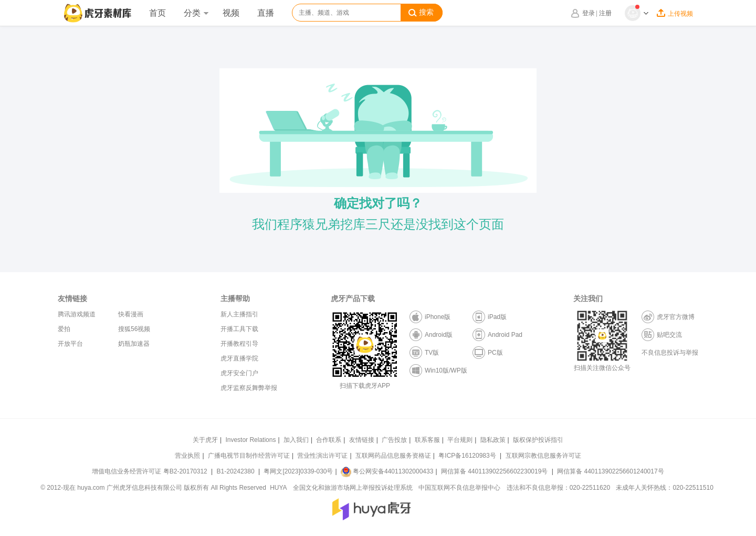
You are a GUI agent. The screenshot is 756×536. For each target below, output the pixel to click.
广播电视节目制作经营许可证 (249, 456)
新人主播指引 (239, 314)
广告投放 (394, 440)
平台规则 (460, 440)
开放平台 (70, 344)
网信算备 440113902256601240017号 (610, 471)
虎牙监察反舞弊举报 (249, 388)
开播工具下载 (239, 329)
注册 (605, 13)
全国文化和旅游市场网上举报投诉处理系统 (353, 488)
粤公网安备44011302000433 (387, 471)
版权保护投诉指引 (538, 440)
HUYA (278, 488)
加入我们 (296, 440)
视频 (231, 13)
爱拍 (64, 329)
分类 (196, 13)
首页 (157, 13)
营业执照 (187, 456)
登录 (589, 13)
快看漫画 (131, 314)
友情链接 (362, 440)
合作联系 (329, 440)
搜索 (421, 13)
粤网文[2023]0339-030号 (298, 471)
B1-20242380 (237, 471)
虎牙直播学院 (239, 358)
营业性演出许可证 (322, 456)
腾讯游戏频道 (77, 314)
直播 (266, 13)
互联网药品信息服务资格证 (393, 456)
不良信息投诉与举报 (670, 353)
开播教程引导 (239, 344)
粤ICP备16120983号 (467, 456)
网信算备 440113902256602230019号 (495, 471)
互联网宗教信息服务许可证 (543, 456)
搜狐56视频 (134, 329)
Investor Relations (250, 440)
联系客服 (427, 440)
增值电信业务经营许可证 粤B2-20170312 (150, 471)
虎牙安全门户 (239, 373)
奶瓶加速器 (134, 344)
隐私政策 (493, 440)
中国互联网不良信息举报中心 (459, 488)
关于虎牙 (205, 440)
